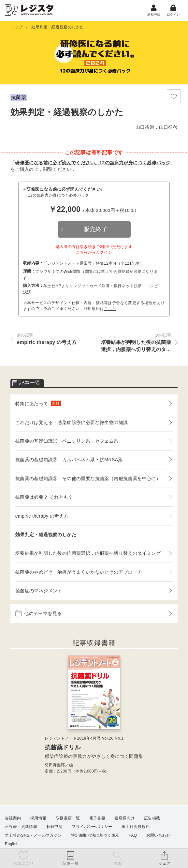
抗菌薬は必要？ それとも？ (44, 498)
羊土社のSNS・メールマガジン (33, 835)
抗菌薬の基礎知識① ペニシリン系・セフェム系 (67, 442)
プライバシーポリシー (92, 827)
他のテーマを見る (39, 615)
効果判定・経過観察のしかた (46, 536)
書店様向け (124, 818)
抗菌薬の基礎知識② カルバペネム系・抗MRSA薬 (69, 461)
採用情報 (38, 818)
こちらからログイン (94, 254)
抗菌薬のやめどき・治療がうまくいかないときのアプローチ (79, 573)
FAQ (133, 835)
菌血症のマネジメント (39, 592)
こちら (110, 310)
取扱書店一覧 (68, 818)
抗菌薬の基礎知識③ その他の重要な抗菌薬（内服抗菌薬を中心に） (88, 479)
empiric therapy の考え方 (42, 517)
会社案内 (13, 818)
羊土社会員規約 (136, 827)
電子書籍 (97, 818)
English (12, 844)
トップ (16, 28)
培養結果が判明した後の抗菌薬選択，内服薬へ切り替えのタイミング (88, 554)
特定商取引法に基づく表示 (95, 835)
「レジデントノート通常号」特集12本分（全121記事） (94, 264)
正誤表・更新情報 (21, 827)
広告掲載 (152, 818)
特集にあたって (38, 405)
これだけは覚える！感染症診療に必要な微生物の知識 (72, 423)
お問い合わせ (158, 835)
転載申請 (55, 827)
